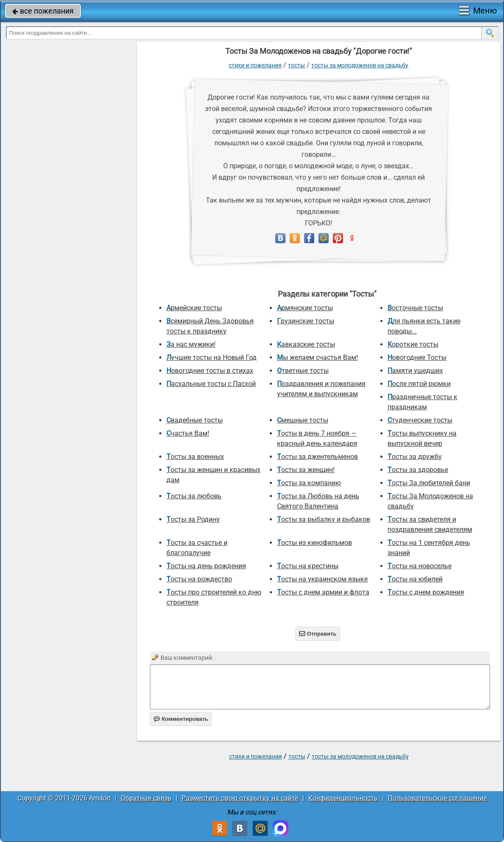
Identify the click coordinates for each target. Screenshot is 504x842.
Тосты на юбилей (415, 579)
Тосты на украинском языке (322, 579)
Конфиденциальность (343, 798)
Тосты (296, 65)
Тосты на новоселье (420, 566)
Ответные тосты (303, 371)
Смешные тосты (303, 420)
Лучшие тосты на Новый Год (212, 357)
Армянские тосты (305, 308)
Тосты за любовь (194, 496)
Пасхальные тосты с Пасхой (211, 384)
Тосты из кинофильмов (314, 543)
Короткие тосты (413, 344)
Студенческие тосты (420, 420)
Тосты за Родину (193, 519)
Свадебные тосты (195, 420)
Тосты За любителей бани (429, 483)
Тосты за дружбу (415, 457)
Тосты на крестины (308, 566)
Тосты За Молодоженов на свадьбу (360, 65)
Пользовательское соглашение (437, 798)
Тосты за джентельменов (317, 457)
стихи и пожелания (255, 65)
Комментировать (181, 719)
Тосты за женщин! (306, 470)
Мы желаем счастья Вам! (317, 357)
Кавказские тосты (306, 344)
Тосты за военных (195, 457)
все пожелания (43, 11)
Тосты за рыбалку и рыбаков (324, 519)
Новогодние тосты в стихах (210, 371)
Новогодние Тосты (417, 357)
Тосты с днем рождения (426, 592)
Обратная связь (146, 798)
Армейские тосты (194, 308)
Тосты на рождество (199, 579)
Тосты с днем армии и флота (323, 592)
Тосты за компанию (309, 483)
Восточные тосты (415, 308)
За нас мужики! (191, 344)
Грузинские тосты (306, 321)
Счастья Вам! (188, 433)
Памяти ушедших (415, 371)
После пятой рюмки (419, 384)
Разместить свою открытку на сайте (240, 798)
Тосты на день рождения (206, 566)
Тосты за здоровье (418, 470)
